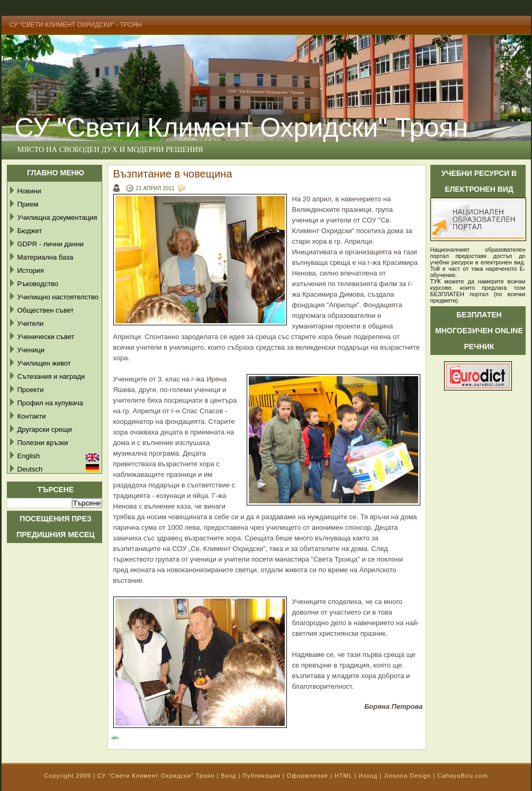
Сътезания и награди (51, 376)
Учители (31, 323)
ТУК (436, 281)
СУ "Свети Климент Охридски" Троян (156, 776)
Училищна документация (57, 217)
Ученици (31, 350)
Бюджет (30, 231)
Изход (368, 776)
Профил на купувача (51, 403)
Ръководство (38, 284)
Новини (29, 191)
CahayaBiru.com (462, 776)
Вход (228, 776)
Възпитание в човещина (173, 174)
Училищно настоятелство (58, 297)
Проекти (31, 390)
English (29, 456)
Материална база (46, 257)
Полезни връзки (43, 443)
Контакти (32, 416)
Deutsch (30, 469)
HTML (344, 776)
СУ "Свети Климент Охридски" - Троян (76, 25)
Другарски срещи (45, 429)
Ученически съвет (46, 337)
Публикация (261, 776)
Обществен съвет (46, 310)
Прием (28, 204)
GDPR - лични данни (51, 244)
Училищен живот (44, 363)
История (31, 270)
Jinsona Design (407, 776)
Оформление (308, 776)
